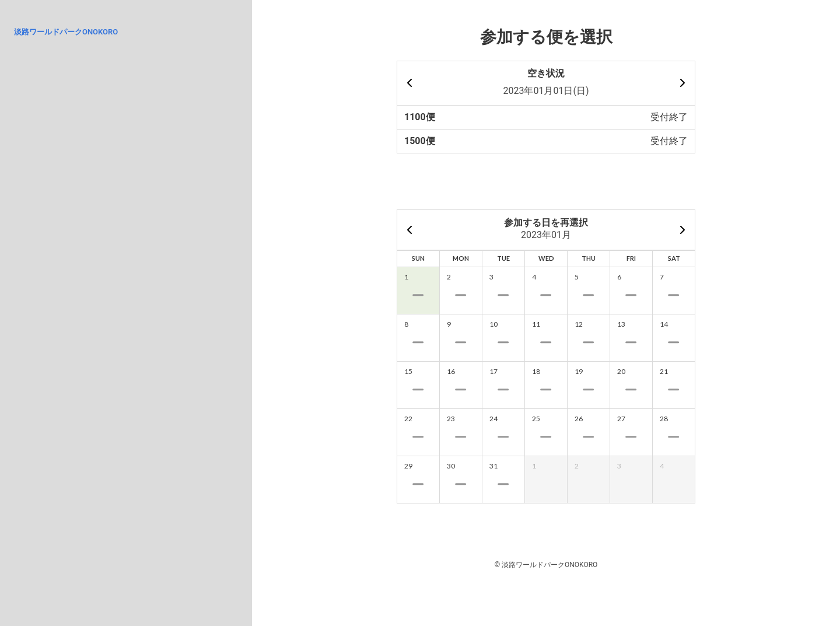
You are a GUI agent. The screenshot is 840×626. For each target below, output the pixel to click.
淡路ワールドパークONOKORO (66, 32)
